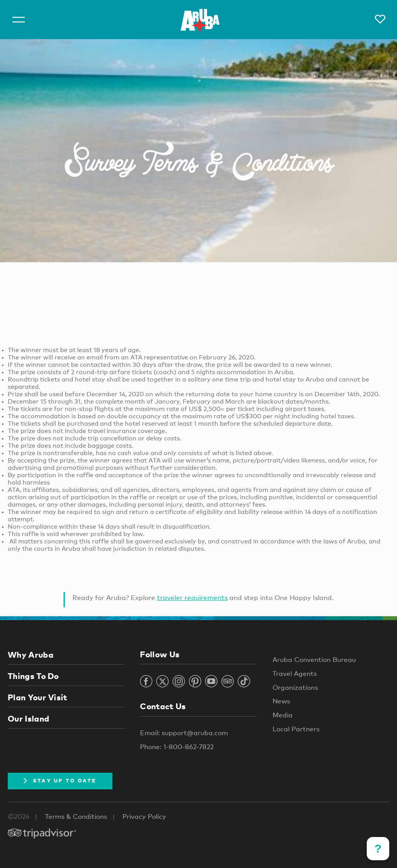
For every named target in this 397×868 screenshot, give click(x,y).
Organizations (295, 687)
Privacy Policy (144, 816)
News (281, 701)
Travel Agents (295, 673)
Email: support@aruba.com (184, 733)
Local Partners (296, 729)
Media (283, 715)
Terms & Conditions (76, 816)
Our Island (28, 718)
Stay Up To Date (60, 780)
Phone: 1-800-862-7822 (177, 747)
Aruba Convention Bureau (314, 659)
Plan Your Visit (38, 697)
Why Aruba (31, 655)
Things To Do (33, 676)
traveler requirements (192, 597)
